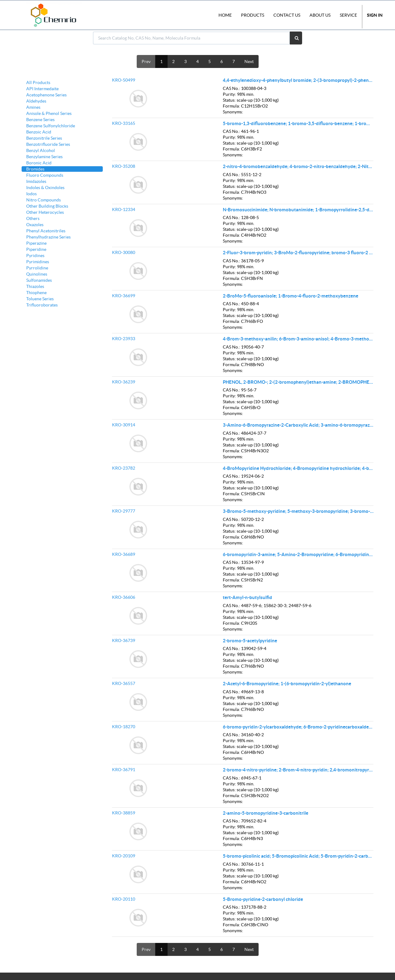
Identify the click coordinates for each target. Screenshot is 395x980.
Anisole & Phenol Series (49, 113)
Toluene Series (40, 299)
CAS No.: (231, 88)
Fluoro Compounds (45, 175)
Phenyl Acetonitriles (46, 231)
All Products (38, 82)
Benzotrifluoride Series (48, 144)
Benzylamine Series (44, 157)
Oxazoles (35, 225)
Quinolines (37, 274)
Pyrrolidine (37, 268)
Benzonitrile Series (44, 138)
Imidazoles (36, 181)
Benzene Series (40, 120)
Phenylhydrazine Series (48, 237)
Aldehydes (36, 101)
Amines (33, 107)
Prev (146, 61)
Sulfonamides (39, 280)
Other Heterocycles (45, 212)
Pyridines (35, 256)
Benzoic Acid (39, 132)
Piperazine (36, 243)
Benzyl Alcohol (41, 150)
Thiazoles (35, 286)
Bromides (35, 169)
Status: (229, 100)
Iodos (31, 194)
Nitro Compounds (44, 200)
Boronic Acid (39, 163)
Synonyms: (233, 112)
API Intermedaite (42, 89)
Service (348, 15)
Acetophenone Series (46, 95)
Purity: (229, 94)
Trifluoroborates (42, 305)
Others (33, 218)
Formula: (231, 106)
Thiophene (36, 293)
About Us (320, 15)
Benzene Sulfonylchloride (51, 126)
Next (249, 61)
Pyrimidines (38, 262)
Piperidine (36, 249)
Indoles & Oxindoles (45, 188)
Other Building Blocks (47, 206)
